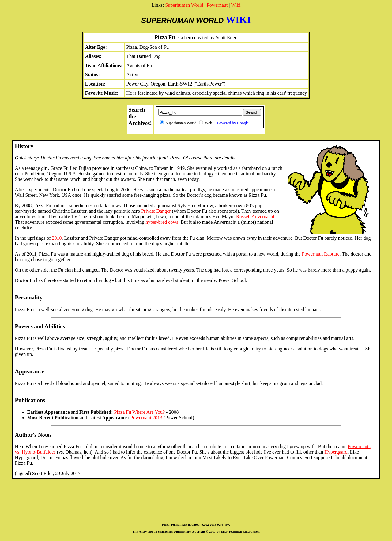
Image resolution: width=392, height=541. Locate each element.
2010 (57, 238)
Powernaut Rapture (321, 254)
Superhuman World (184, 5)
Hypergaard (336, 452)
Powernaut (217, 5)
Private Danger (156, 211)
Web (227, 123)
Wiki (236, 5)
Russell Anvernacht (255, 217)
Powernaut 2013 (146, 418)
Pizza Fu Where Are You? (139, 412)
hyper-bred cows (162, 222)
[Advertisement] (196, 500)
